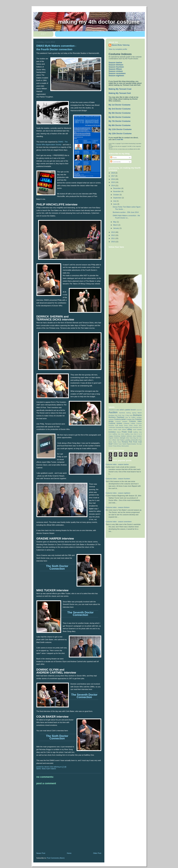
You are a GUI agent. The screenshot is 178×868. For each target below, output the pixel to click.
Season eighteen (116, 76)
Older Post (97, 853)
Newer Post (41, 853)
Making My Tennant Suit (120, 93)
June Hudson (137, 436)
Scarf (111, 444)
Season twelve (115, 63)
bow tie (128, 417)
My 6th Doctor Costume (120, 117)
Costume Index (135, 421)
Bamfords (122, 413)
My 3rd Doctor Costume (120, 109)
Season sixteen (116, 71)
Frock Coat (127, 432)
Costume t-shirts (129, 423)
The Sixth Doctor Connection (57, 567)
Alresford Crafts (114, 410)
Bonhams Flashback (117, 417)
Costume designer (121, 421)
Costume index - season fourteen (118, 479)
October (116, 195)
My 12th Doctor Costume (120, 134)
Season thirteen (116, 65)
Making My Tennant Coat (120, 89)
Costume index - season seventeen (119, 522)
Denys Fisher (128, 425)
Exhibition (112, 432)
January (116, 228)
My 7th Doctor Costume (120, 121)
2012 (113, 235)
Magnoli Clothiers (114, 438)
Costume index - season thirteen (118, 507)
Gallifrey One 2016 (131, 434)
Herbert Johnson (127, 436)
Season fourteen (116, 67)
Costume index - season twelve (117, 464)
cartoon (111, 419)
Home (69, 853)
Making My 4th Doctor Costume (99, 22)
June (115, 204)
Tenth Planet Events (129, 444)
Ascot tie (139, 410)
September (117, 198)
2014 (113, 186)
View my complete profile (118, 49)
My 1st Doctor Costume (120, 105)
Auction (113, 412)
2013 (113, 232)
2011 (113, 238)
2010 (113, 242)
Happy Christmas (114, 436)
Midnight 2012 (125, 438)
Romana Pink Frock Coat (132, 442)
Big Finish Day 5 (120, 415)
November (117, 191)
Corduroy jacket (120, 419)
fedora (119, 432)
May (115, 222)
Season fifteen (115, 69)
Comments (115, 162)
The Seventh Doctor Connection (80, 614)
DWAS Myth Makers (49, 769)
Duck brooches (134, 427)
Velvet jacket (125, 446)
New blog (133, 438)
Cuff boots (119, 425)
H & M (139, 434)
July (115, 201)
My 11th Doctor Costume (120, 129)
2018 (113, 173)
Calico (133, 417)
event (135, 430)
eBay (130, 429)
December (117, 188)
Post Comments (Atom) (56, 858)
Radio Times (117, 442)
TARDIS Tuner (117, 444)
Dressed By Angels (122, 427)
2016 (113, 179)
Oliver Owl (116, 440)
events (139, 430)
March (116, 225)
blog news (129, 415)
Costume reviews (115, 423)
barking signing (131, 413)
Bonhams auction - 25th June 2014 (126, 212)
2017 (113, 176)
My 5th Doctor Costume (120, 113)
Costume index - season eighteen (118, 493)
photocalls (134, 440)
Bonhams (137, 415)
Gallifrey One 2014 (118, 434)
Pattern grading (125, 440)
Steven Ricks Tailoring (121, 45)
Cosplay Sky (130, 419)
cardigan (139, 417)
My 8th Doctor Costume (120, 125)
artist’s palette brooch (128, 410)
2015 (113, 182)
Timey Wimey (117, 446)
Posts (113, 158)
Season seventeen (117, 73)
